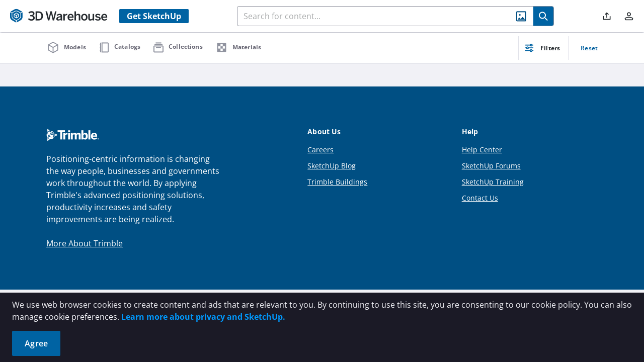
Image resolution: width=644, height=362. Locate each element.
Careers (320, 150)
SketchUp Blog (332, 166)
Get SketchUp (154, 16)
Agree (36, 343)
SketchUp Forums (491, 166)
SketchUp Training (493, 182)
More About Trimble (85, 243)
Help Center (482, 150)
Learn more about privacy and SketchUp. (203, 317)
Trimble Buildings (337, 182)
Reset (589, 48)
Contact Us (480, 198)
